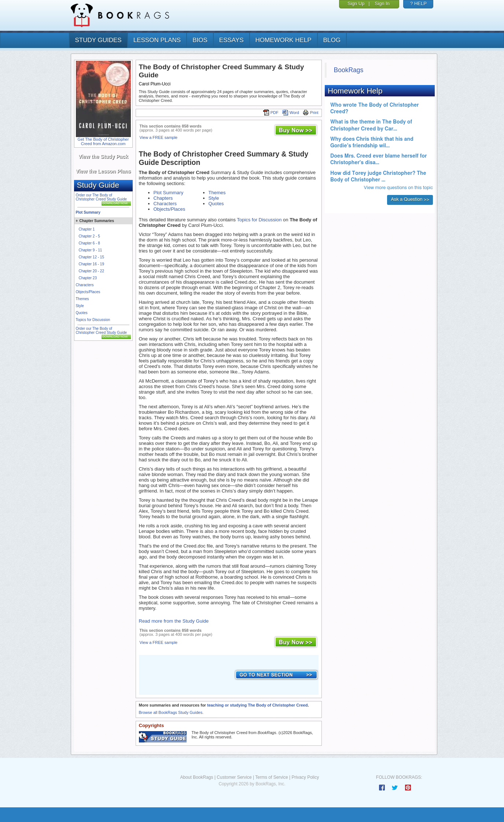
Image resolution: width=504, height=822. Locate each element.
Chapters (163, 198)
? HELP (418, 3)
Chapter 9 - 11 (91, 250)
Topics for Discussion (93, 320)
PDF (271, 113)
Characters (85, 285)
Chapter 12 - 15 (92, 257)
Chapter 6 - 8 (89, 243)
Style (80, 306)
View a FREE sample (159, 137)
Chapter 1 (87, 229)
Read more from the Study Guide (174, 621)
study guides (98, 40)
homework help (284, 40)
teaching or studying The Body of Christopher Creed (257, 705)
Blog (332, 40)
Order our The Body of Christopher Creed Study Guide (102, 197)
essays (231, 40)
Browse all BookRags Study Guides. (171, 712)
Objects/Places (88, 292)
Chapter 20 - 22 (92, 271)
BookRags (349, 70)
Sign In (382, 3)
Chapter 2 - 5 (89, 236)
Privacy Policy (305, 777)
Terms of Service (271, 777)
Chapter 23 (88, 278)
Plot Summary (88, 212)
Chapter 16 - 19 (92, 264)
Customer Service (234, 777)
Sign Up (356, 3)
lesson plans (157, 40)
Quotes (82, 313)
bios (200, 40)
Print (311, 113)
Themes (82, 299)
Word (291, 113)
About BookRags (196, 777)
